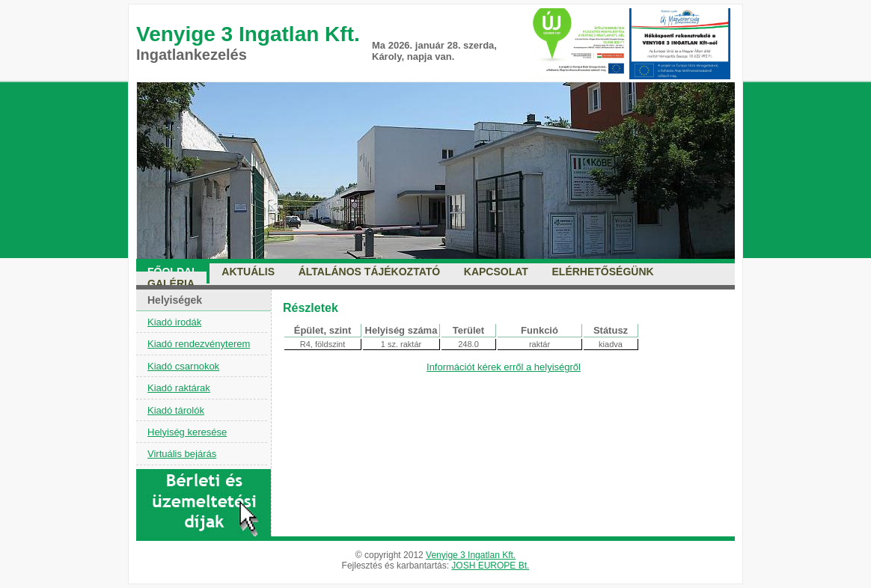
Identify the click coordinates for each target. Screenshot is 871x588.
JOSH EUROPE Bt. (490, 566)
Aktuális (248, 272)
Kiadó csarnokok (183, 366)
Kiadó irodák (174, 322)
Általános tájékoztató (370, 272)
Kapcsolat (496, 272)
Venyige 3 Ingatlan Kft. (471, 555)
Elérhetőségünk (603, 272)
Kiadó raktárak (179, 388)
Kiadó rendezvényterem (199, 344)
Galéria (171, 284)
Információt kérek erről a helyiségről (504, 367)
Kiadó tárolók (176, 410)
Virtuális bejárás (182, 454)
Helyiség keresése (187, 432)
